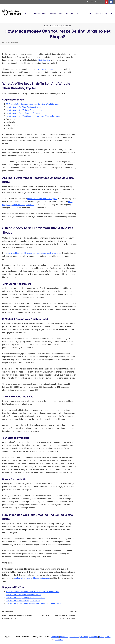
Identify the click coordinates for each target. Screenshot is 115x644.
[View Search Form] (111, 13)
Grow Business (101, 13)
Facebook (94, 637)
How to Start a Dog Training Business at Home (26, 110)
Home (28, 13)
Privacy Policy (105, 637)
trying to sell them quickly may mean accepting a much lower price (33, 253)
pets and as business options (50, 69)
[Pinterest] (107, 2)
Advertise (64, 637)
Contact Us (99, 2)
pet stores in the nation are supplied (42, 199)
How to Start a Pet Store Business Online (23, 107)
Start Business (72, 13)
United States (44, 60)
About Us (90, 2)
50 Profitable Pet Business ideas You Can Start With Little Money (33, 104)
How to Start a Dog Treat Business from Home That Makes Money (34, 116)
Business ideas (40, 13)
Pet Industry (67, 26)
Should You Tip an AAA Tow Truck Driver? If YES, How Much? (59, 615)
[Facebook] (111, 2)
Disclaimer (59, 640)
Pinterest (84, 637)
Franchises (86, 13)
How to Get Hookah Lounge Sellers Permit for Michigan (20, 615)
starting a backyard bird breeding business (32, 578)
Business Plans (56, 13)
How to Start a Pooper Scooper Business (23, 113)
